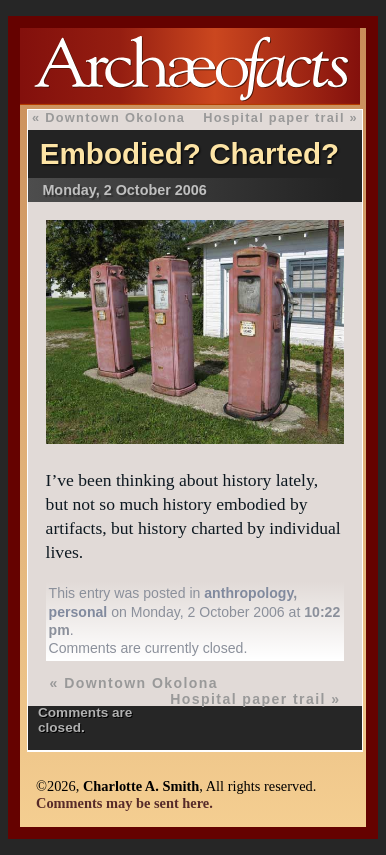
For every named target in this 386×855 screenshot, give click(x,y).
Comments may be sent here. (124, 803)
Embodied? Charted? (189, 153)
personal (78, 612)
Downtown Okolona (115, 117)
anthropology (248, 593)
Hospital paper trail (274, 117)
